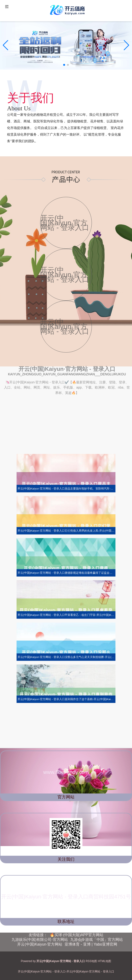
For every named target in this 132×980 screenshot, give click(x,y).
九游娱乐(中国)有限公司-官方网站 (40, 940)
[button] (126, 45)
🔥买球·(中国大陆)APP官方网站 (76, 935)
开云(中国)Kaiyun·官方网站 (40, 944)
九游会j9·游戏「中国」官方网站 (97, 940)
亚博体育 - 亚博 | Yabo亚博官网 (91, 944)
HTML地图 (105, 961)
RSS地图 (91, 961)
